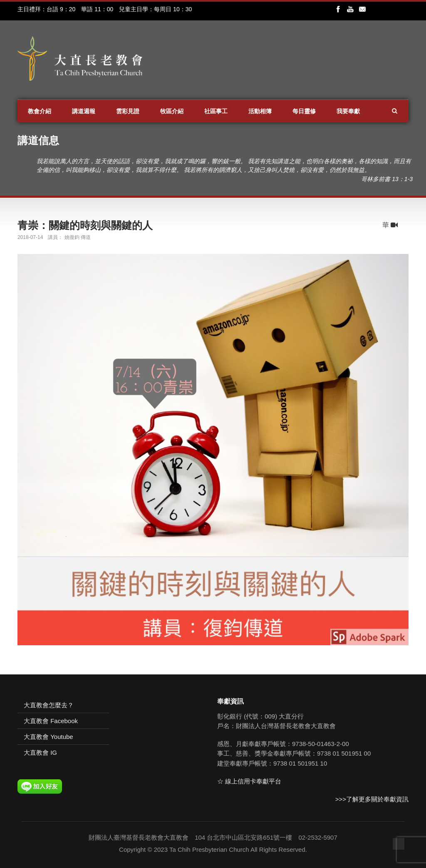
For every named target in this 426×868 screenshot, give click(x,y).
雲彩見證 (128, 111)
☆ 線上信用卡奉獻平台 (249, 781)
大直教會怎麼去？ (49, 705)
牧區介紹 (172, 111)
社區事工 (216, 111)
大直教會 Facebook (51, 721)
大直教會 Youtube (48, 737)
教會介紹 (40, 111)
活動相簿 (260, 111)
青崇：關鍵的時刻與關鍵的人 (85, 225)
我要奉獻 (348, 111)
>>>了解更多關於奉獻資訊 (372, 799)
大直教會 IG (40, 752)
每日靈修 (304, 111)
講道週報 (84, 111)
